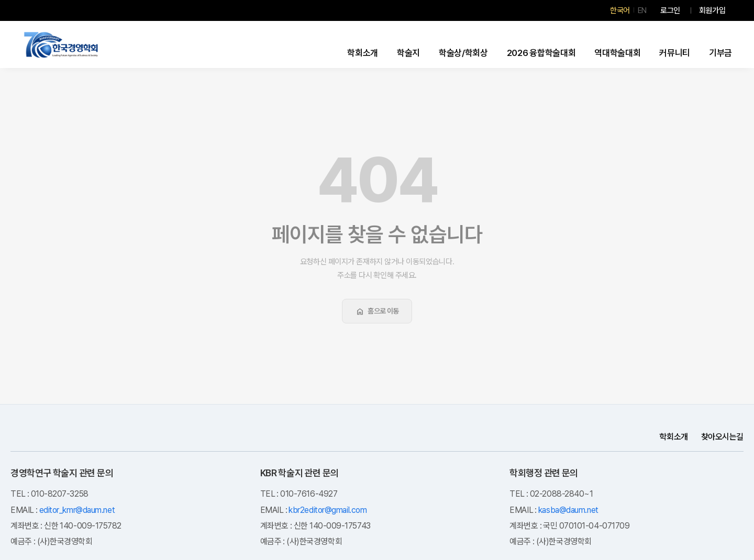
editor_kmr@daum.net (77, 510)
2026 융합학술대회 (541, 53)
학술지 (408, 53)
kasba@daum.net (568, 510)
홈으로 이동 (377, 311)
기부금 (720, 53)
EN (642, 10)
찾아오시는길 (722, 437)
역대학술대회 (617, 53)
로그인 (670, 10)
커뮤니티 (675, 53)
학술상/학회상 (463, 53)
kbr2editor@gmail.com (328, 510)
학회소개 (363, 53)
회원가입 (712, 10)
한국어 (620, 10)
